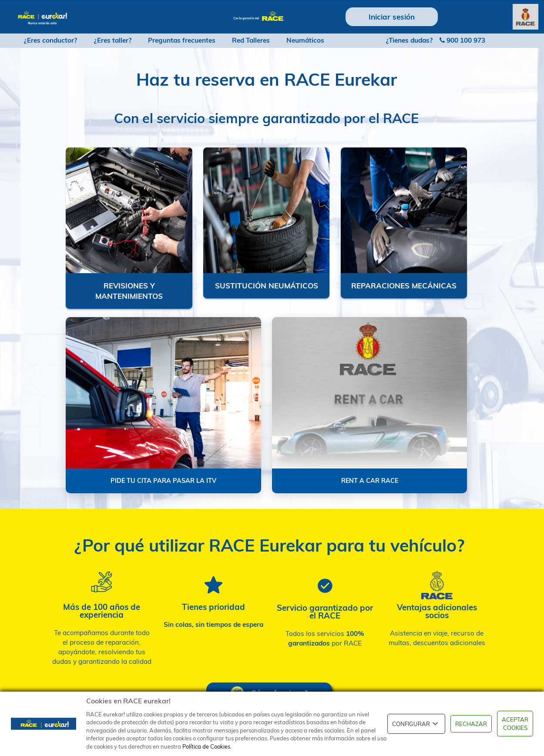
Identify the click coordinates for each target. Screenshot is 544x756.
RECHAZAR (471, 724)
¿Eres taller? (113, 40)
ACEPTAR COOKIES (515, 724)
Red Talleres (251, 40)
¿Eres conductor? (50, 40)
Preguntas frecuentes (182, 40)
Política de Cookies (206, 746)
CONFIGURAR (416, 724)
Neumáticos (305, 40)
